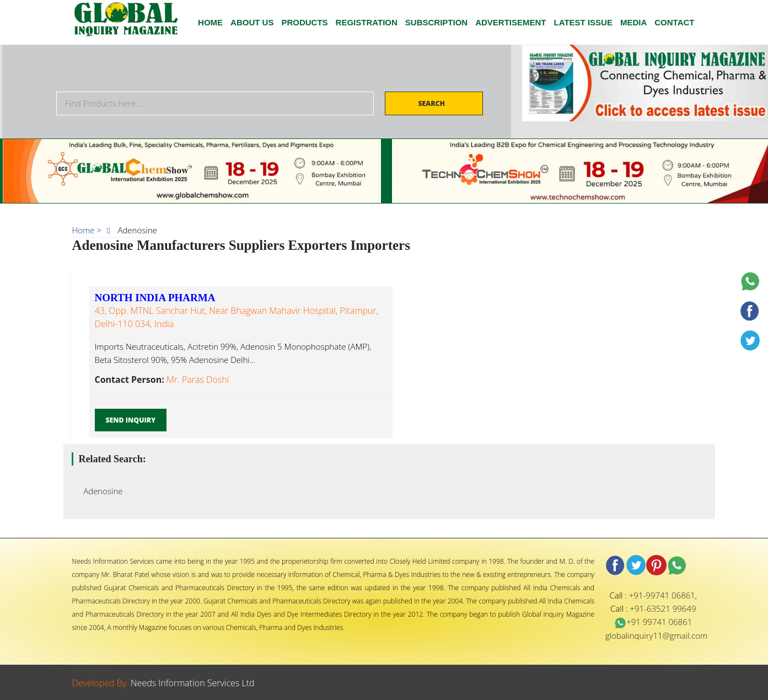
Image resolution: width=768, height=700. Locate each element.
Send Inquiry (131, 420)
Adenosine (100, 491)
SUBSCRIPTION (436, 22)
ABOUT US (252, 22)
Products (304, 22)
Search (432, 103)
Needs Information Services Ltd (193, 683)
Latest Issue (583, 22)
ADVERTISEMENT (511, 22)
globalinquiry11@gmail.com (656, 635)
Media (633, 22)
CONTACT (674, 22)
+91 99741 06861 (653, 622)
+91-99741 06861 (662, 595)
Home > (87, 230)
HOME (210, 22)
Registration (367, 22)
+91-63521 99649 (663, 608)
